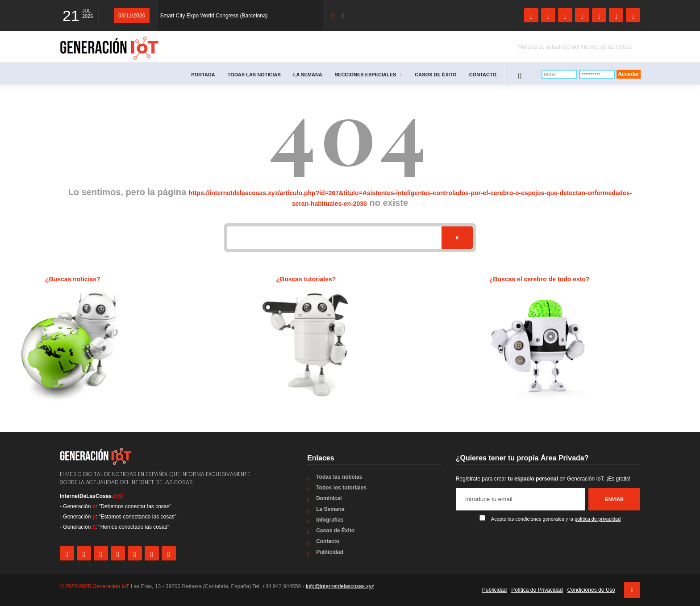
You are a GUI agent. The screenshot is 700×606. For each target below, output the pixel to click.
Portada (203, 75)
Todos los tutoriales (341, 488)
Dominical (329, 498)
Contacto (483, 75)
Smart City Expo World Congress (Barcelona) (214, 16)
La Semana (308, 75)
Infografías (330, 520)
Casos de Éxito (435, 75)
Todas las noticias (254, 75)
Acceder (628, 74)
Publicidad (330, 552)
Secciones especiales (369, 75)
